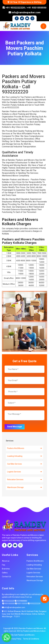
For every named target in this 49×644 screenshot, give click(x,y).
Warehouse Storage (24, 487)
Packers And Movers (24, 448)
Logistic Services (24, 472)
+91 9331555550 (37, 8)
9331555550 (9, 603)
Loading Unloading (24, 456)
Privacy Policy (16, 639)
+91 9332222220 (15, 8)
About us (6, 561)
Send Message (15, 427)
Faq (3, 565)
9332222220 (8, 601)
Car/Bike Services (24, 464)
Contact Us (6, 577)
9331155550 (21, 603)
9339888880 (21, 601)
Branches (6, 569)
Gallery (5, 573)
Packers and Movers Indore (34, 631)
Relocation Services (24, 480)
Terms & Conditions (31, 639)
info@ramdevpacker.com (25, 12)
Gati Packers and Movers (24, 635)
